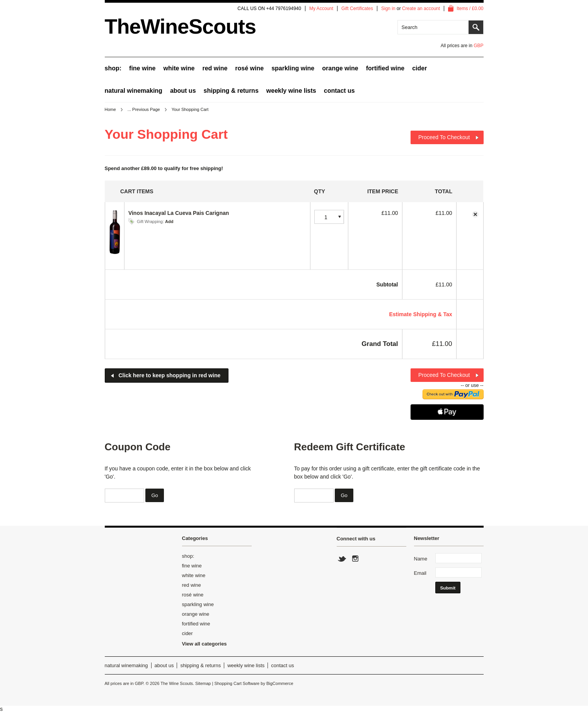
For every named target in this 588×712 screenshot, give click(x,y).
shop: (113, 68)
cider (419, 68)
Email (420, 573)
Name (421, 559)
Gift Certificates (357, 9)
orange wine (340, 68)
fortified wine (385, 68)
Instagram (355, 559)
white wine (179, 68)
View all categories (205, 644)
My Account (321, 9)
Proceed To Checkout (444, 137)
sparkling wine (293, 68)
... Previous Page (144, 109)
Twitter (342, 559)
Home (110, 109)
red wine (215, 68)
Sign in (388, 9)
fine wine (142, 68)
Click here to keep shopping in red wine (170, 375)
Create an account (421, 9)
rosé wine (249, 68)
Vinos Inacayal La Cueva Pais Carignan (179, 213)
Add (169, 221)
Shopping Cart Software (237, 683)
